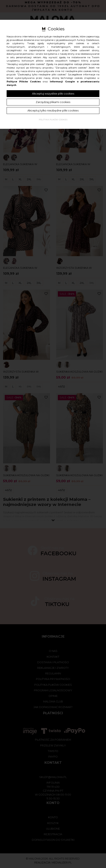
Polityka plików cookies (53, 120)
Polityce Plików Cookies (24, 82)
